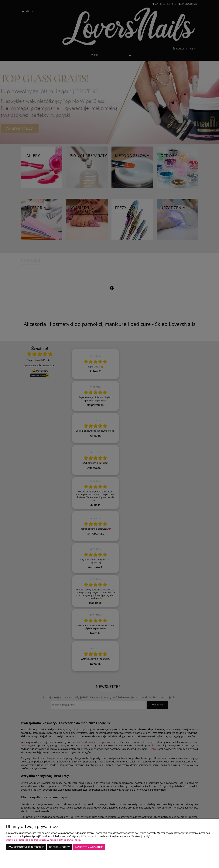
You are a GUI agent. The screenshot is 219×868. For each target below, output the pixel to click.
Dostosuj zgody (60, 847)
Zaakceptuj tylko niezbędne (26, 847)
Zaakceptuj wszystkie (89, 847)
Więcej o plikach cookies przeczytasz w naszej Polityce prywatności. (43, 840)
